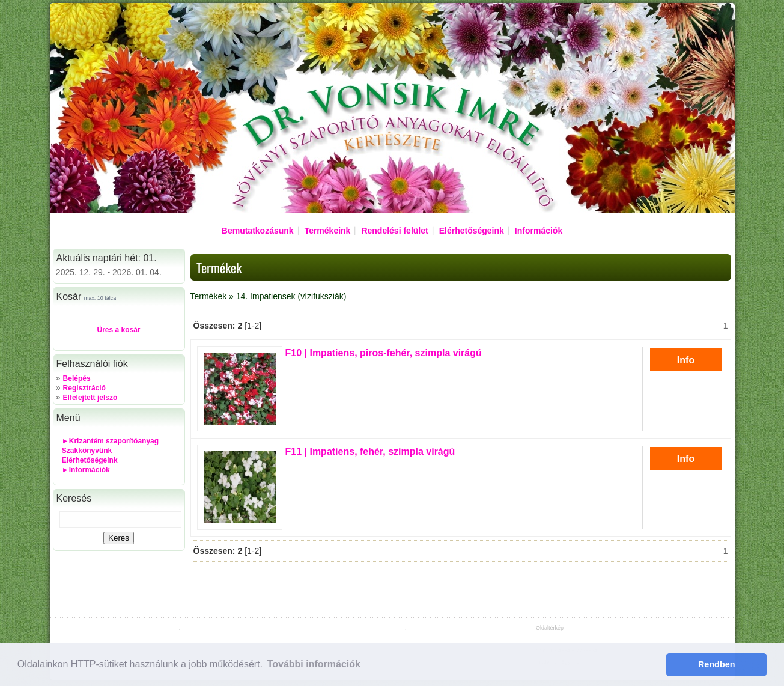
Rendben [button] (717, 664)
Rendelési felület (394, 231)
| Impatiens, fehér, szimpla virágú (370, 451)
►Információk (86, 470)
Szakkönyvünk (87, 451)
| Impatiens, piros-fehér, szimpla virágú (384, 353)
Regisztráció (84, 388)
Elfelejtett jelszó (90, 398)
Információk (539, 231)
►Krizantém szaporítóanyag (110, 441)
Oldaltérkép (550, 628)
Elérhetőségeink (472, 231)
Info (686, 360)
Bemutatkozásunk (258, 231)
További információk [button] (314, 664)
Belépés (77, 378)
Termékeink (328, 231)
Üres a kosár (118, 330)
